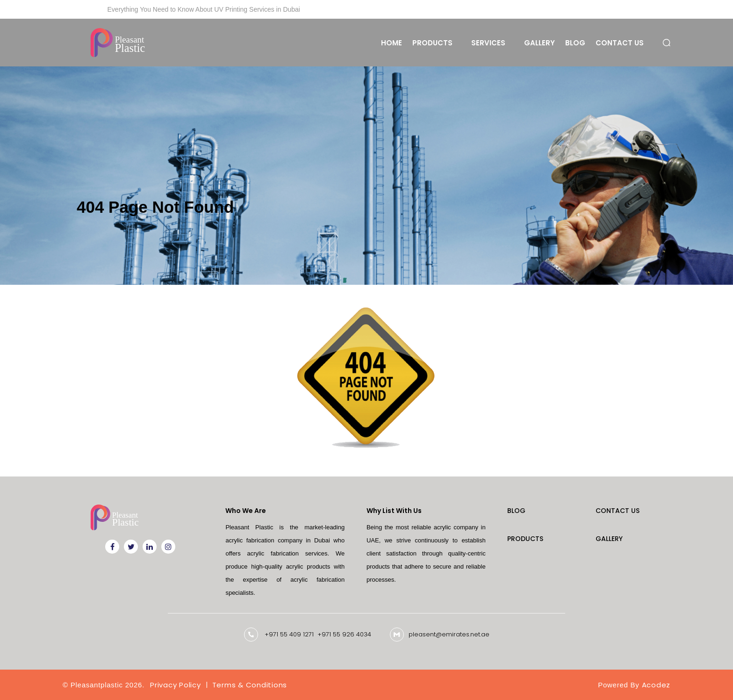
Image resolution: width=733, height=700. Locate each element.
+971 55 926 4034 (344, 634)
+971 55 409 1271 (289, 634)
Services (488, 43)
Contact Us (620, 43)
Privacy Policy (176, 685)
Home (392, 43)
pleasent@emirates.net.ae (449, 634)
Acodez (656, 685)
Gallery (539, 43)
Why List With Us (394, 511)
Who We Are (246, 511)
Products (432, 43)
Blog (575, 43)
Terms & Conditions (250, 685)
